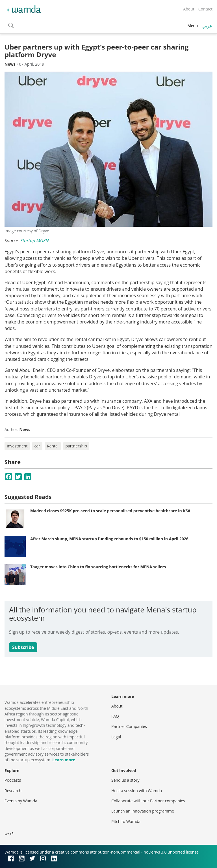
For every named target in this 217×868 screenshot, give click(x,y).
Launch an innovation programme (143, 811)
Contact (205, 9)
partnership (76, 446)
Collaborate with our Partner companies (148, 801)
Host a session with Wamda (137, 791)
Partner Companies (129, 726)
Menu (193, 26)
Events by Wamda (21, 801)
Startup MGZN (35, 241)
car (37, 446)
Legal (116, 737)
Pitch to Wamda (126, 821)
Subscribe (23, 647)
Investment (17, 446)
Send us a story (125, 780)
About (189, 9)
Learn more (64, 760)
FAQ (115, 716)
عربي (207, 26)
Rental (53, 446)
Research (13, 791)
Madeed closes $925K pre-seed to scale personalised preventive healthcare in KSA (110, 511)
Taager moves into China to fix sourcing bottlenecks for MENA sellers (98, 567)
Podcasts (13, 780)
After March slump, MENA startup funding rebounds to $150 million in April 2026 (109, 539)
